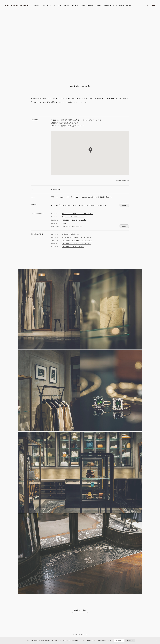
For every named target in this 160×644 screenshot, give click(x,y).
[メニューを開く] (154, 5)
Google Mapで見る (123, 180)
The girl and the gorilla (80, 205)
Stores (98, 5)
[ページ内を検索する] (148, 5)
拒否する (130, 640)
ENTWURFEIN (65, 205)
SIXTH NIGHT (101, 205)
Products (57, 5)
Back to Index (80, 610)
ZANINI (92, 205)
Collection (46, 5)
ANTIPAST (55, 205)
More (124, 226)
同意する (119, 640)
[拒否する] (157, 640)
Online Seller (125, 5)
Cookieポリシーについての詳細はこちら (98, 640)
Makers (75, 5)
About (37, 5)
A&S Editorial (87, 5)
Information (109, 5)
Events (66, 5)
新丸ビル (93, 197)
